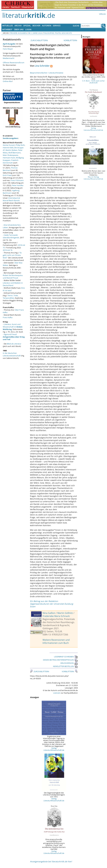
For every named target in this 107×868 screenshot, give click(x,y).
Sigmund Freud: (14, 337)
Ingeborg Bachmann (11, 192)
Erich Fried (7, 175)
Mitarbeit (7, 29)
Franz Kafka (8, 317)
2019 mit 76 (8, 250)
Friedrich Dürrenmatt (11, 161)
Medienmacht (9, 58)
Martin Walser (11, 150)
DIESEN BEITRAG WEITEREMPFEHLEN (60, 660)
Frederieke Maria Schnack (56, 616)
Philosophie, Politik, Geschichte (58, 33)
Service (57, 26)
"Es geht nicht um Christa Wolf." (12, 255)
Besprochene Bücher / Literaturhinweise (47, 73)
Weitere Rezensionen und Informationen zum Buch (56, 641)
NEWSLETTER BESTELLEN (65, 666)
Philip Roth (20, 145)
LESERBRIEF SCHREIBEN (66, 657)
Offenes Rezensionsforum (14, 63)
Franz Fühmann (17, 180)
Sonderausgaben (10, 138)
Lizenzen (57, 693)
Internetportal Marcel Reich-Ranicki (11, 199)
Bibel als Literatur (14, 344)
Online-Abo (7, 81)
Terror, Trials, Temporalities (11, 297)
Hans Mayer (8, 49)
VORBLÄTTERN (71, 40)
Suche (76, 26)
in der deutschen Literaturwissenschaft (12, 354)
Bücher (36, 26)
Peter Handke (18, 185)
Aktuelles (8, 26)
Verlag (102, 14)
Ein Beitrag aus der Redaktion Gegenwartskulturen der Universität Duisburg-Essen (52, 604)
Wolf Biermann (15, 153)
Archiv (18, 26)
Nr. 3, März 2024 (35, 33)
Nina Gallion (49, 613)
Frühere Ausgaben (18, 33)
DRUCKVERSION (69, 663)
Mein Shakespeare (10, 155)
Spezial (27, 26)
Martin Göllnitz (65, 613)
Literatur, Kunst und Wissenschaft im (13, 327)
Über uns (19, 29)
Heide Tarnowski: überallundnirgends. (11, 236)
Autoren (47, 26)
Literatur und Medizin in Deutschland (13, 284)
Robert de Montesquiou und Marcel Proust (13, 277)
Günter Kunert (9, 145)
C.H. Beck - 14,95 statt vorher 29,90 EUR (93, 82)
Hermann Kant (9, 158)
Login (28, 29)
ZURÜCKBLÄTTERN (39, 40)
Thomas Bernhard (10, 169)
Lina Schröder (42, 66)
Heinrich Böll (8, 148)
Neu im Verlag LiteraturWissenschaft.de (93, 178)
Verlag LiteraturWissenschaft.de (54, 749)
